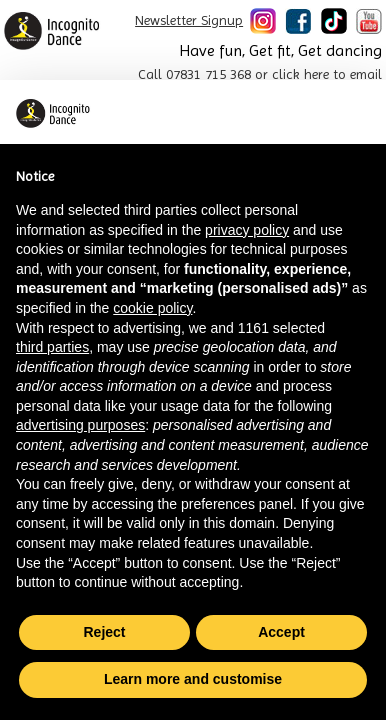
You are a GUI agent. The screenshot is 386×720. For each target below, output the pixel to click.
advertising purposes (80, 425)
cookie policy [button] (152, 308)
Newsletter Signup (189, 20)
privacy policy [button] (247, 230)
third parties (52, 347)
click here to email (327, 74)
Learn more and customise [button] (193, 679)
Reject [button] (104, 632)
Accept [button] (281, 632)
